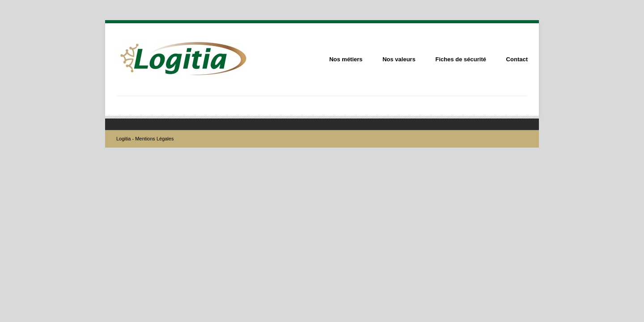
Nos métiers (346, 59)
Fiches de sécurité (461, 59)
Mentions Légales (154, 139)
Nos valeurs (399, 59)
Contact (517, 59)
